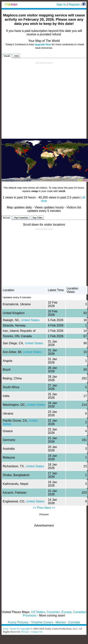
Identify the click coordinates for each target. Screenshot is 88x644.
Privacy (25, 632)
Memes (61, 622)
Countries (53, 612)
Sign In (61, 4)
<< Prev (38, 508)
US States (38, 612)
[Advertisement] (43, 100)
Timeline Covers (42, 622)
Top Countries (21, 218)
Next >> (50, 508)
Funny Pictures (18, 622)
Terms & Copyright (20, 629)
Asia (16, 56)
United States (30, 320)
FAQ (6, 629)
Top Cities (37, 218)
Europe (66, 612)
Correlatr (74, 622)
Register (74, 4)
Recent (6, 218)
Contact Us (37, 632)
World (7, 56)
